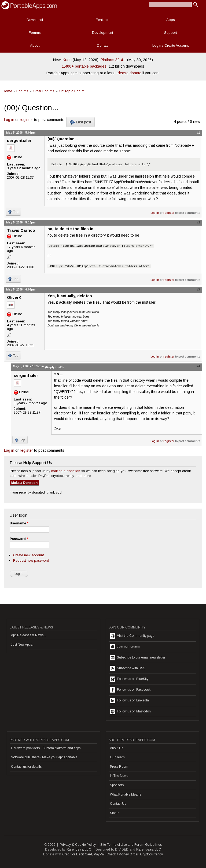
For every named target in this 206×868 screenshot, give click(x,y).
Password (19, 539)
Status (115, 813)
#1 (198, 133)
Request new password (31, 560)
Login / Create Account (170, 45)
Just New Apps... (23, 645)
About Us (117, 748)
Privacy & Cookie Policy (78, 845)
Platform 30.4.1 (113, 60)
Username (19, 523)
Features (103, 20)
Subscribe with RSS (128, 668)
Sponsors (117, 785)
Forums (35, 33)
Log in (9, 120)
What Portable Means (126, 795)
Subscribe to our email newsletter (138, 658)
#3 (198, 289)
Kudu (67, 60)
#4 (198, 366)
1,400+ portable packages (84, 66)
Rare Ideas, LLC (79, 849)
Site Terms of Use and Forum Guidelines (131, 845)
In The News (119, 776)
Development (102, 33)
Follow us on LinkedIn (129, 701)
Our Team (117, 757)
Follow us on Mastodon (130, 712)
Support (170, 33)
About (35, 45)
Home (7, 91)
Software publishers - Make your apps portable (44, 757)
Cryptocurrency (151, 854)
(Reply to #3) (54, 367)
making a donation (66, 471)
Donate (103, 45)
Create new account (28, 555)
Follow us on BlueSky (129, 679)
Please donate (129, 73)
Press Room (119, 767)
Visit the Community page (132, 636)
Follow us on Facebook (130, 690)
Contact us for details (26, 767)
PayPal (99, 854)
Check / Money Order (122, 854)
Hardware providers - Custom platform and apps (46, 748)
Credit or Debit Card (77, 854)
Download (35, 20)
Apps (171, 20)
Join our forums (125, 647)
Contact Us (118, 804)
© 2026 (50, 845)
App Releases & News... (28, 635)
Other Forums (44, 91)
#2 (198, 222)
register (26, 120)
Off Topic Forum (72, 91)
